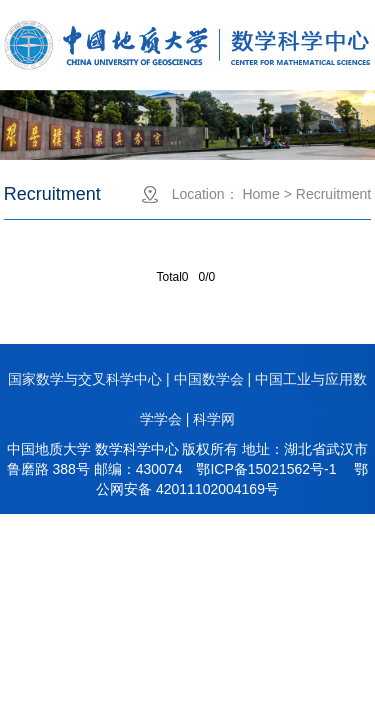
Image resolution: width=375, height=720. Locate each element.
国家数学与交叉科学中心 (85, 379)
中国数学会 (209, 379)
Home (260, 194)
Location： (205, 194)
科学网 (214, 419)
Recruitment (333, 194)
